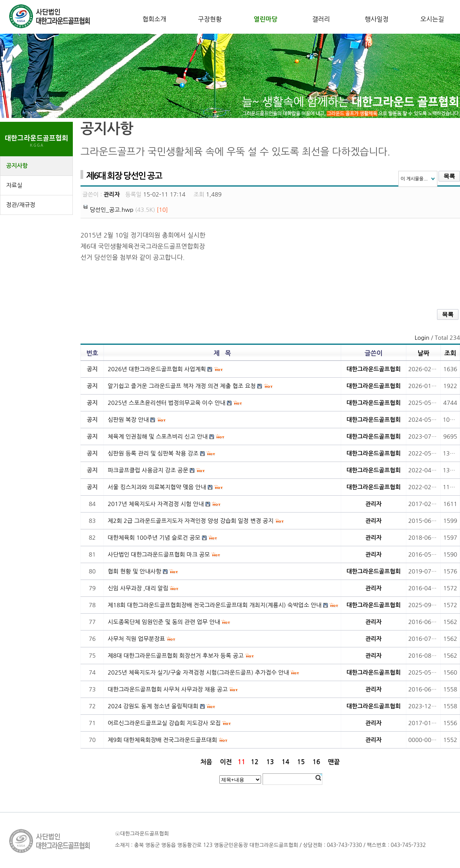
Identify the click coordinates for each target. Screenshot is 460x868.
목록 (449, 176)
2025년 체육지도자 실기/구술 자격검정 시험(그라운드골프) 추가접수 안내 (198, 672)
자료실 (14, 185)
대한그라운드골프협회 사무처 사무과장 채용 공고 (168, 689)
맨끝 (334, 762)
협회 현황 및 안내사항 (135, 571)
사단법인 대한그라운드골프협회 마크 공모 (159, 554)
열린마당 (265, 19)
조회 (450, 353)
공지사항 (17, 166)
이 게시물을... (414, 179)
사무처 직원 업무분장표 (136, 639)
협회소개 (154, 19)
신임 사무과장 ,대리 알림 (138, 588)
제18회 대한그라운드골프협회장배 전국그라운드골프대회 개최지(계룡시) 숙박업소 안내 (215, 605)
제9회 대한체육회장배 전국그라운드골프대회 (162, 740)
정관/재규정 (21, 205)
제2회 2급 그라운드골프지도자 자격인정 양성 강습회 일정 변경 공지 (191, 521)
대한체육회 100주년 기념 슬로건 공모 (154, 538)
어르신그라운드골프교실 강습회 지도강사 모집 (164, 723)
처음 (206, 762)
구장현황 (210, 19)
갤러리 (321, 19)
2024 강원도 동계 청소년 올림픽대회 (153, 706)
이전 (226, 762)
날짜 (423, 353)
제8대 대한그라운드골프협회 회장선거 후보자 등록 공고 (176, 656)
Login (422, 338)
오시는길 (432, 19)
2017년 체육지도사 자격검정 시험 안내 (156, 504)
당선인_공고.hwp (112, 210)
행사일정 (376, 19)
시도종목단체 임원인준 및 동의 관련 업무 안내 (164, 622)
